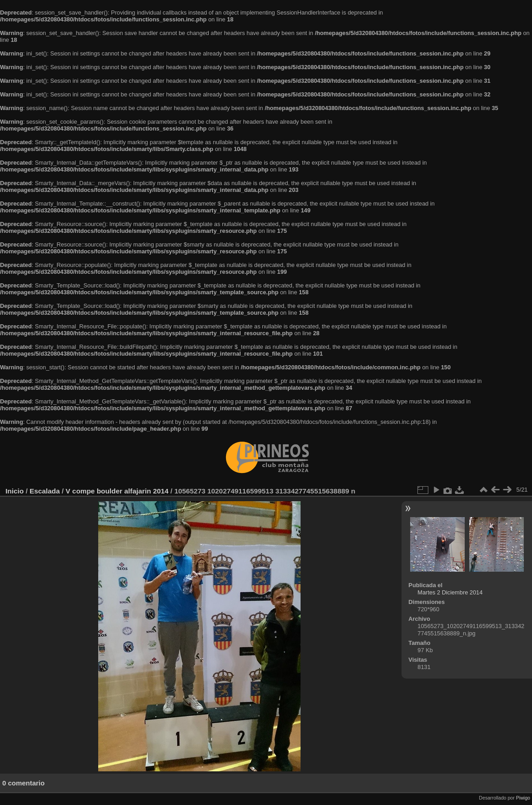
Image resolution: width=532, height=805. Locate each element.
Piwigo (523, 798)
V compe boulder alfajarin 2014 (117, 491)
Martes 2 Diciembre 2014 (450, 592)
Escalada (45, 491)
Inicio (15, 491)
